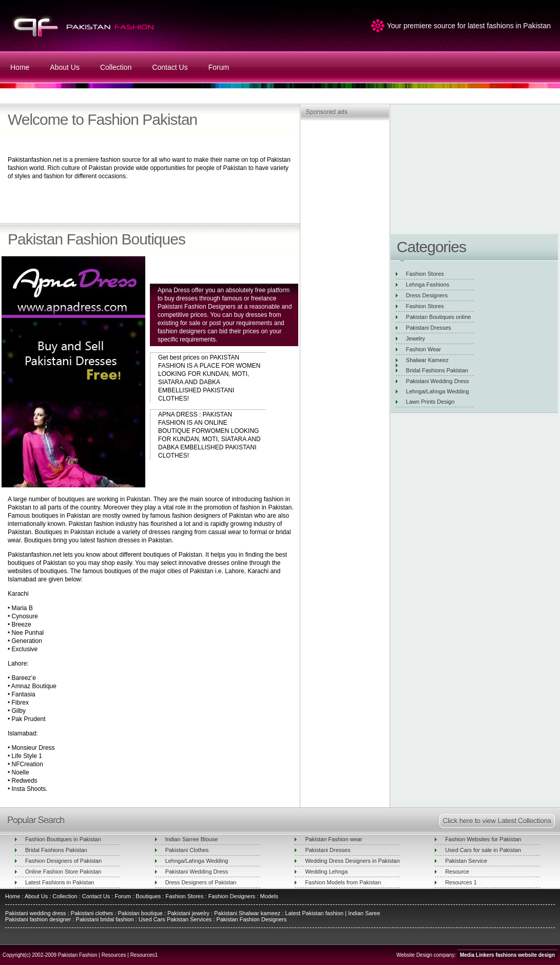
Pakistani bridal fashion (104, 919)
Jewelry (416, 338)
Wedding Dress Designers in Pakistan (352, 861)
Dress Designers (427, 295)
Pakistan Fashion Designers (250, 919)
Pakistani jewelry (188, 913)
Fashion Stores (425, 274)
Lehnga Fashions (428, 285)
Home (20, 67)
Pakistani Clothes (187, 850)
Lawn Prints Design (430, 402)
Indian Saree (364, 913)
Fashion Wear (423, 349)
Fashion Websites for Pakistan (483, 839)
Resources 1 (461, 882)
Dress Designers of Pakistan (201, 882)
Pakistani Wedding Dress (438, 381)
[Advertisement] (128, 202)
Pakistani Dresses (429, 328)
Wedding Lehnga (326, 872)
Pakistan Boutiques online (439, 317)
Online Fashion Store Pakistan (63, 872)
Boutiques (148, 896)
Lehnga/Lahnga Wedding (438, 391)
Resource (457, 872)
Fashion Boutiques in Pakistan (63, 839)
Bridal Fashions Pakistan (437, 370)
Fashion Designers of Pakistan (63, 861)
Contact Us (170, 67)
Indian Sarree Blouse (192, 839)
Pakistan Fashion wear (333, 839)
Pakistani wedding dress (36, 913)
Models (269, 896)
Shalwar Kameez (427, 360)
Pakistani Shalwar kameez (247, 913)
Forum (219, 67)
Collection (116, 67)
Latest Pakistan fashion (314, 913)
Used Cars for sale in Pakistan (483, 850)
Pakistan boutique (140, 913)
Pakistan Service (466, 861)
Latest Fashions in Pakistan (60, 882)
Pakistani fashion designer (38, 919)
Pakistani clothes (92, 913)
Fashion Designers (231, 896)
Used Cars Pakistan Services (175, 919)
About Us (65, 67)
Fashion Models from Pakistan (343, 882)
